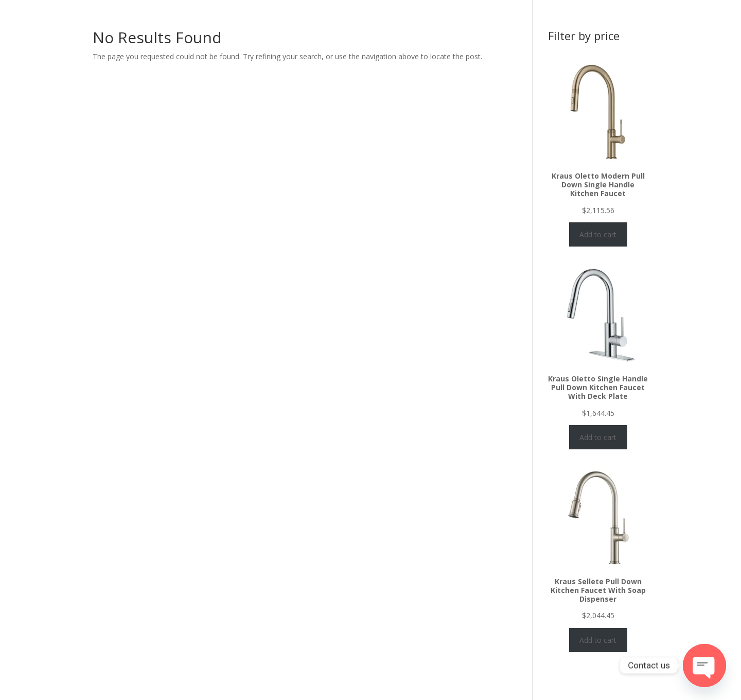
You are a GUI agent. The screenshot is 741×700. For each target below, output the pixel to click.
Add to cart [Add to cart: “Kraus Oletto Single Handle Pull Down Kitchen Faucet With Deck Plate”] (598, 437)
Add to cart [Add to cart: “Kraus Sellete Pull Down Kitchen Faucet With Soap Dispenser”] (598, 640)
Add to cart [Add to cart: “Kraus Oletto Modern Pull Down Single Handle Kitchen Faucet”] (598, 234)
